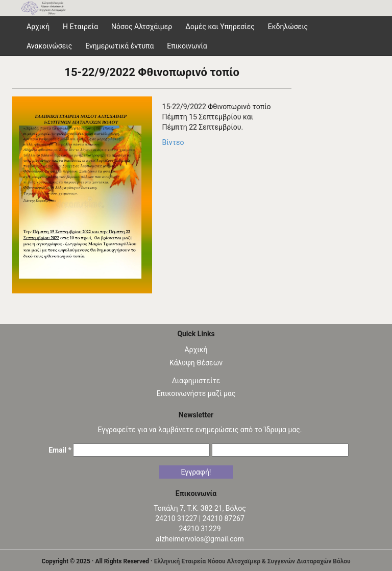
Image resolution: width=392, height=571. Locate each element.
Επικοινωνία (187, 46)
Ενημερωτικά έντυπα (119, 46)
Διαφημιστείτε (196, 381)
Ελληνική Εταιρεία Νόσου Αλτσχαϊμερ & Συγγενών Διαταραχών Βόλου (252, 561)
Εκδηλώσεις (288, 27)
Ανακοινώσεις (49, 46)
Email (60, 450)
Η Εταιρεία (80, 27)
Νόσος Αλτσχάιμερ (142, 27)
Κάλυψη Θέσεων (196, 363)
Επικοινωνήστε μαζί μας (196, 393)
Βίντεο (173, 142)
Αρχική (196, 350)
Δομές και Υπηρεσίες (220, 27)
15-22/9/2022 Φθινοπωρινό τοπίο (152, 72)
